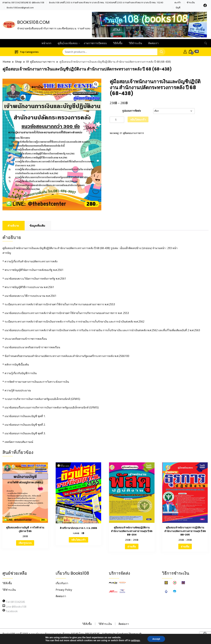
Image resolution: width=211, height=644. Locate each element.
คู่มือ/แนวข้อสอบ (68, 43)
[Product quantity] (117, 120)
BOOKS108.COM (33, 22)
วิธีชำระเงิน (135, 43)
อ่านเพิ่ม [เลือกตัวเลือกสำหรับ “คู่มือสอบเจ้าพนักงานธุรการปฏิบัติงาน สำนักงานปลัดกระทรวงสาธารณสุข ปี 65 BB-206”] (185, 546)
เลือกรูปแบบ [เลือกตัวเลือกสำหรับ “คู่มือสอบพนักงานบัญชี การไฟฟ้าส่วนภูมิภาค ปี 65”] (25, 543)
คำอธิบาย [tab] (13, 226)
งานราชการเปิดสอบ (95, 43)
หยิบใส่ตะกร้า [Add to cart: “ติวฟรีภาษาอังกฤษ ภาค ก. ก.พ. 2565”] (78, 540)
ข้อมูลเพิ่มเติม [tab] (37, 226)
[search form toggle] (206, 43)
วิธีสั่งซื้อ (118, 43)
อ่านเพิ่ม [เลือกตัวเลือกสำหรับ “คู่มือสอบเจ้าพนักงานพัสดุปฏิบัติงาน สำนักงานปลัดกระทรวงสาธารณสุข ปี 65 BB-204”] (132, 546)
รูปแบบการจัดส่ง (132, 111)
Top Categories (27, 52)
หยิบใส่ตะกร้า (138, 120)
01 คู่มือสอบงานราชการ (132, 133)
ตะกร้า (178, 3)
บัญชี (178, 8)
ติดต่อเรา (153, 43)
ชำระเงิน (191, 3)
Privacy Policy (64, 590)
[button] (96, 84)
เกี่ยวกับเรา (62, 583)
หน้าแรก (46, 43)
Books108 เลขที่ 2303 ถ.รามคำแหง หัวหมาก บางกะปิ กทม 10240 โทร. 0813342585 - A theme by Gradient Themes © (72, 634)
